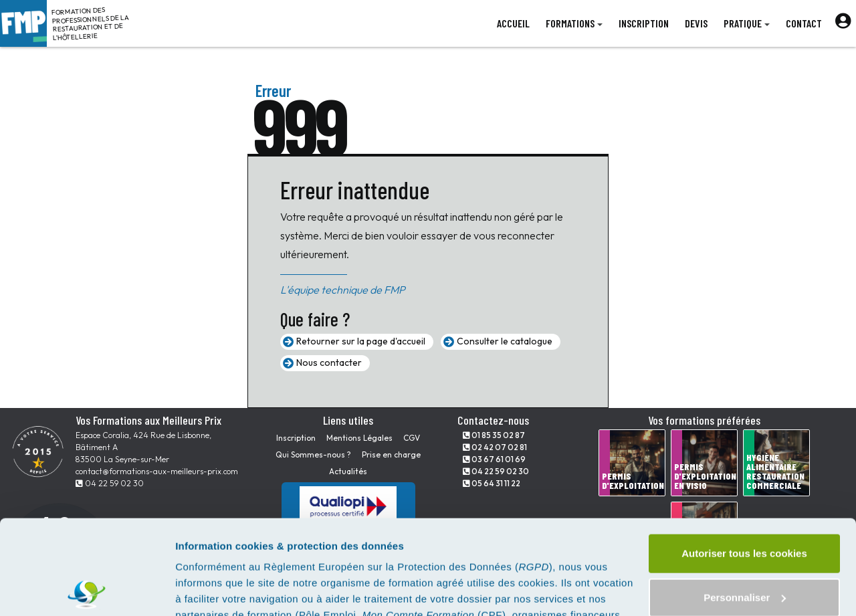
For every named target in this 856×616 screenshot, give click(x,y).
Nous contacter (329, 363)
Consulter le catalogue (505, 341)
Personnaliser (745, 503)
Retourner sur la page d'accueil (361, 341)
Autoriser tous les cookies (744, 459)
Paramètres (203, 590)
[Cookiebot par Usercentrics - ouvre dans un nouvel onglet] (87, 590)
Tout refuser (744, 547)
